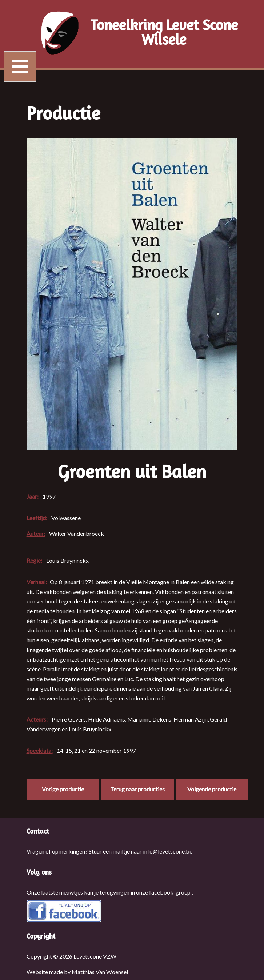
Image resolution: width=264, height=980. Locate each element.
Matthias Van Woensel (100, 972)
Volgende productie (212, 789)
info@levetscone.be (168, 851)
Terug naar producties (137, 789)
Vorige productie (63, 789)
